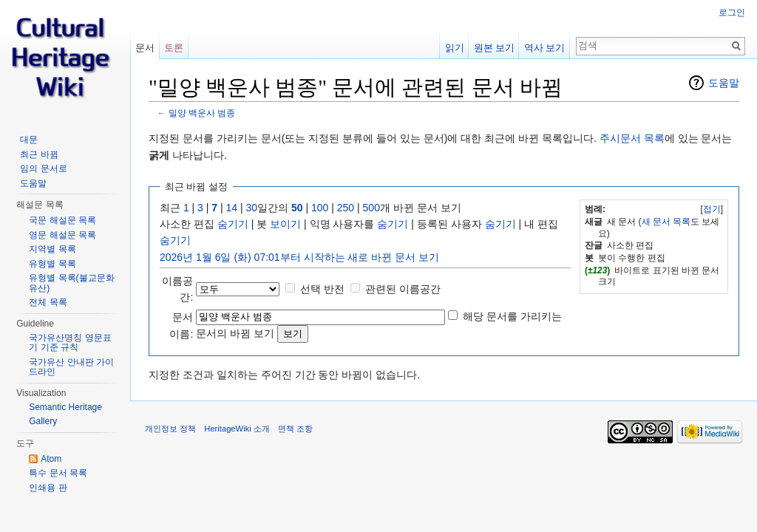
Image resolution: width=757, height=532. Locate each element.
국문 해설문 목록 (62, 220)
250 (346, 208)
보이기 (285, 224)
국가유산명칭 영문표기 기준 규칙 (70, 343)
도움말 (724, 83)
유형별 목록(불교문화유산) (71, 283)
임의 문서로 (43, 168)
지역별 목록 (52, 249)
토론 (174, 48)
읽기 (455, 48)
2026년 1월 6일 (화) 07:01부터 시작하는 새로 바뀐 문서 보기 (299, 257)
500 (371, 208)
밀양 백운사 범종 (202, 113)
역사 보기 (545, 48)
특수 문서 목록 (58, 473)
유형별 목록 (52, 264)
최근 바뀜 (39, 154)
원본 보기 (495, 48)
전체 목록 (48, 302)
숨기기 (233, 224)
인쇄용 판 (48, 488)
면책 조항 (295, 429)
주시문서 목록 (632, 138)
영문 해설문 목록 (62, 235)
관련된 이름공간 (403, 289)
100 (320, 208)
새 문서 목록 (666, 222)
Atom (51, 459)
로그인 (732, 13)
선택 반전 (322, 289)
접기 (712, 209)
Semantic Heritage (65, 407)
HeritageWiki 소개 (237, 429)
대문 (29, 140)
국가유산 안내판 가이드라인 (71, 367)
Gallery (43, 421)
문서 (145, 48)
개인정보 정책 (170, 429)
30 (252, 208)
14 (232, 208)
